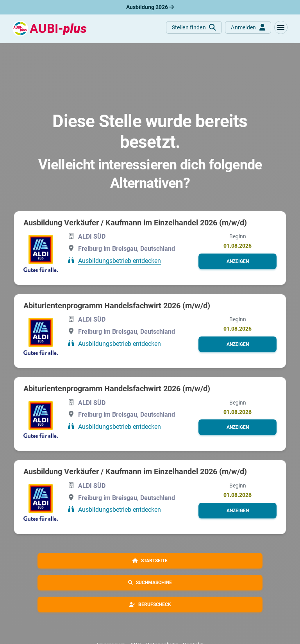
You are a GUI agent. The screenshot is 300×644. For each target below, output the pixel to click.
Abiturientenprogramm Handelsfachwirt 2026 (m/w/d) (117, 306)
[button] (281, 27)
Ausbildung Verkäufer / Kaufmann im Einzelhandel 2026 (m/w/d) (135, 223)
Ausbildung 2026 (150, 7)
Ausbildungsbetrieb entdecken (120, 260)
